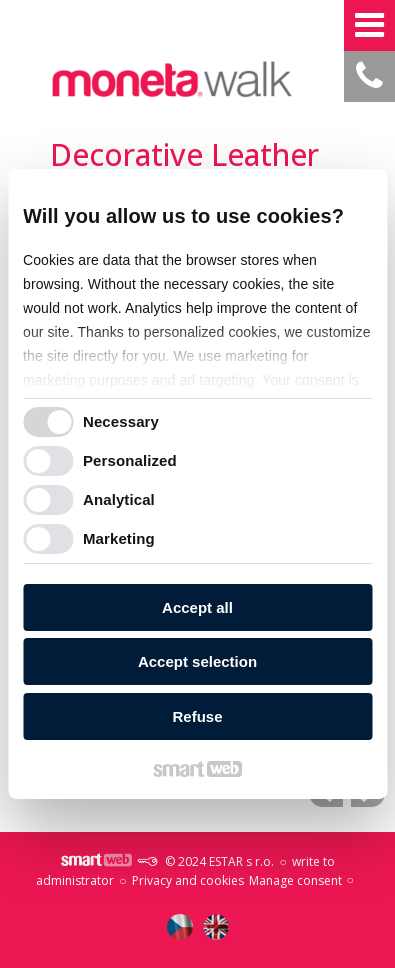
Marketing (119, 538)
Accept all (197, 607)
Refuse (197, 716)
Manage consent (295, 880)
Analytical (119, 499)
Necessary (121, 421)
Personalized (130, 460)
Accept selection (197, 661)
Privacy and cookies (188, 880)
